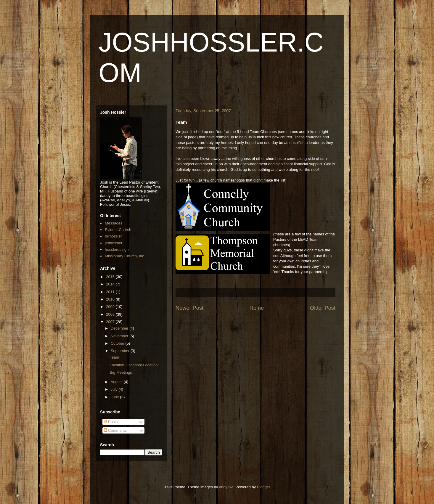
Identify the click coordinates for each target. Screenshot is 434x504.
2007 (111, 322)
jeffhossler (114, 243)
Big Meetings (121, 372)
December (120, 328)
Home (257, 308)
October (118, 343)
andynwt (226, 487)
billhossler (113, 236)
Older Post (323, 308)
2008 (111, 314)
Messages (114, 223)
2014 (111, 284)
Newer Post (189, 308)
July (115, 389)
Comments (115, 430)
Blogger (263, 487)
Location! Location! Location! (134, 365)
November (120, 336)
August (117, 382)
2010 (111, 299)
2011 (111, 292)
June (115, 397)
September (121, 351)
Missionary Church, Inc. (125, 256)
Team (114, 357)
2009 (111, 307)
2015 (111, 277)
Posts (111, 422)
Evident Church (118, 230)
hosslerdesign (117, 249)
